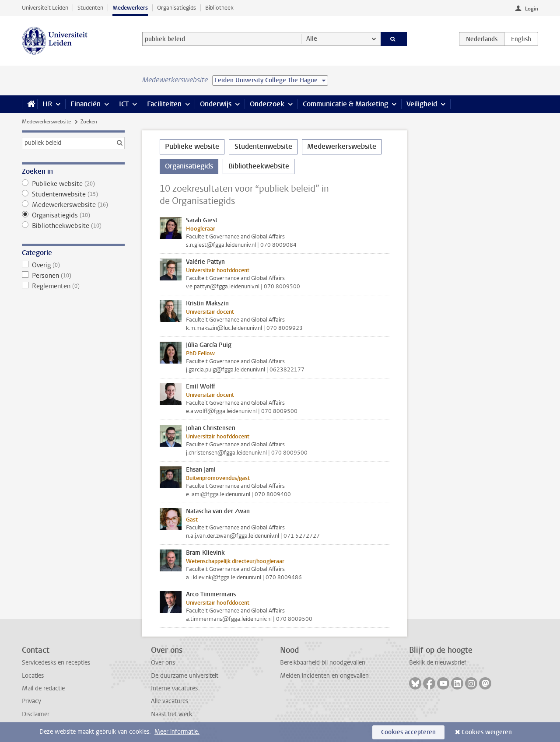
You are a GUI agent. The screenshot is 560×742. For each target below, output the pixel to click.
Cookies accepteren (408, 732)
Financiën (86, 104)
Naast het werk (171, 714)
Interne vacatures (174, 688)
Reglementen (73, 286)
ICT (124, 104)
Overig (73, 265)
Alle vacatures (170, 701)
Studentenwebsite (73, 194)
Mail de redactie (43, 688)
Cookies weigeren (487, 732)
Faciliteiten (164, 104)
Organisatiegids (177, 8)
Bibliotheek (219, 8)
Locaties (33, 676)
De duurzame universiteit (185, 676)
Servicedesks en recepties (56, 663)
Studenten (90, 8)
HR (47, 104)
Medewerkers (130, 8)
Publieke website (73, 184)
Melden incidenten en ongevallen (324, 676)
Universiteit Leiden (45, 8)
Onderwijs (216, 104)
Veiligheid (422, 104)
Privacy (31, 701)
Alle (312, 39)
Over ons (163, 663)
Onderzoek (267, 104)
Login (532, 9)
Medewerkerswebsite (46, 122)
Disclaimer (36, 714)
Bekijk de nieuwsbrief (438, 663)
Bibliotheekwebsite (73, 226)
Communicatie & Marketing (345, 104)
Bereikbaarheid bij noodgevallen (323, 663)
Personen (73, 276)
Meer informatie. (177, 732)
